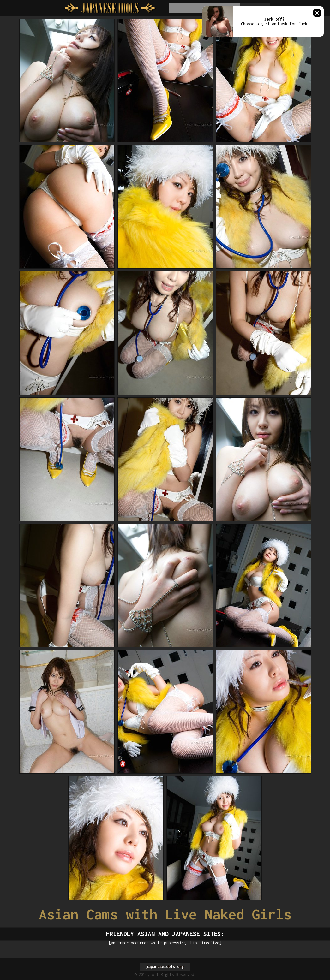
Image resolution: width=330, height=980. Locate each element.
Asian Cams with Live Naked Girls (165, 914)
